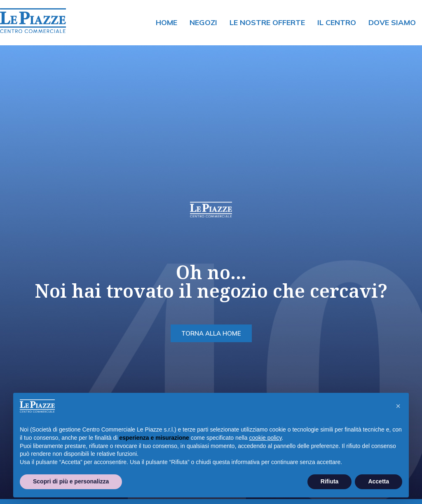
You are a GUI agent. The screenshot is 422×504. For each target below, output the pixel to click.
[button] (398, 406)
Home (166, 22)
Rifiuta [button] (330, 481)
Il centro (337, 22)
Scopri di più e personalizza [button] (71, 481)
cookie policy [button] (265, 438)
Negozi (203, 22)
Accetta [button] (379, 481)
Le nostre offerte (267, 22)
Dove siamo (392, 22)
